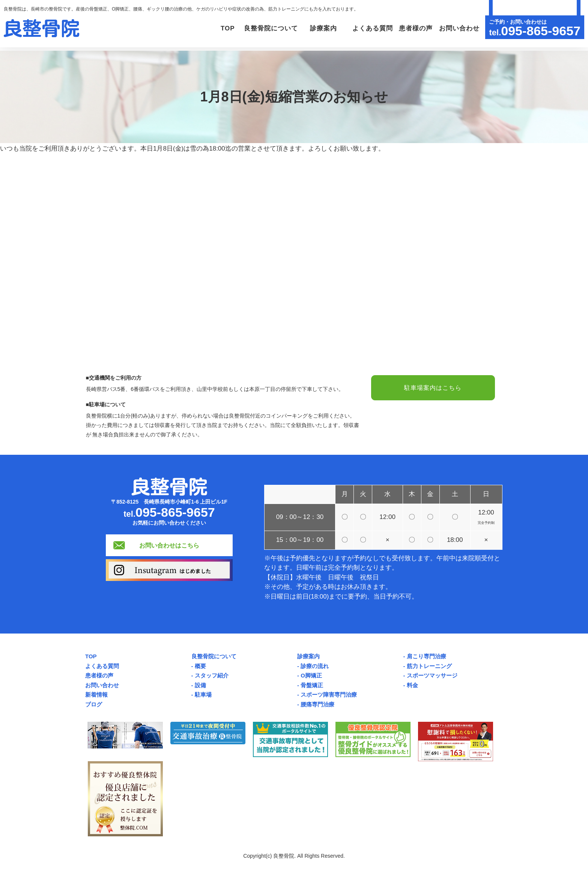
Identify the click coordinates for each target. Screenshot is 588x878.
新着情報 (96, 695)
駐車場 (203, 695)
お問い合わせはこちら (169, 545)
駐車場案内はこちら (433, 388)
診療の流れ (315, 666)
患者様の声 (414, 28)
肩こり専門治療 (426, 656)
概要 (200, 666)
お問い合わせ (458, 28)
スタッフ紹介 (212, 675)
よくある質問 (368, 28)
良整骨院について (214, 656)
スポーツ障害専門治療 (329, 695)
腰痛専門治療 (317, 704)
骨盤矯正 (312, 685)
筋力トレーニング (429, 666)
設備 (200, 685)
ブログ (94, 704)
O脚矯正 (311, 675)
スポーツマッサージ (432, 675)
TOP (217, 28)
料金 (412, 685)
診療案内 (308, 656)
